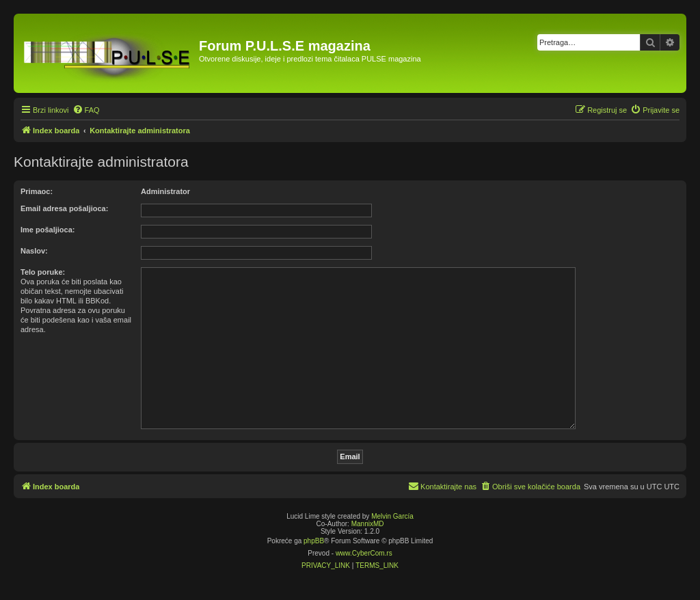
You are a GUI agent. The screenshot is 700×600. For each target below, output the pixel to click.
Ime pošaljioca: (48, 230)
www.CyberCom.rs (364, 553)
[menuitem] (86, 110)
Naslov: (34, 251)
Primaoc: (37, 191)
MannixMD (368, 524)
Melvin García (392, 516)
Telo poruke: (43, 272)
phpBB (314, 541)
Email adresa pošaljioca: (64, 208)
